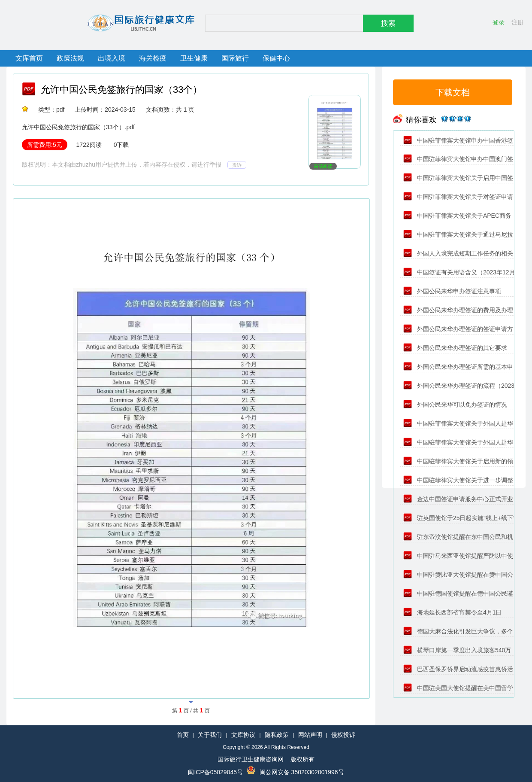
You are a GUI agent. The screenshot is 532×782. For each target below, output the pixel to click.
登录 (499, 22)
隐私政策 (277, 735)
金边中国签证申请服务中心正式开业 (458, 499)
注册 (517, 22)
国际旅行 (235, 58)
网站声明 (310, 735)
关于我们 (210, 735)
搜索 (388, 23)
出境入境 (112, 58)
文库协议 (243, 735)
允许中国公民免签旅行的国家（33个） (121, 90)
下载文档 (453, 92)
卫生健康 (194, 58)
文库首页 (29, 58)
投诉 (237, 165)
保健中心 (276, 58)
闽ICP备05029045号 (215, 772)
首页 (183, 735)
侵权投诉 (343, 735)
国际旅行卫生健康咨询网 (251, 759)
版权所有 (302, 759)
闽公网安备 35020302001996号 (302, 772)
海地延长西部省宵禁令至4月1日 (452, 612)
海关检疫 (153, 58)
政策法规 (70, 58)
